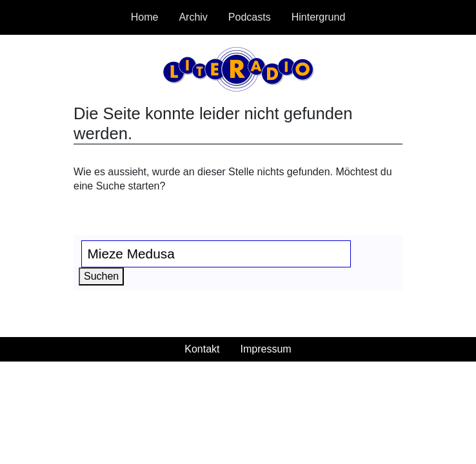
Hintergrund (319, 17)
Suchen (104, 275)
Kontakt (202, 349)
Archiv (193, 17)
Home (145, 17)
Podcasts (250, 17)
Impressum (266, 349)
